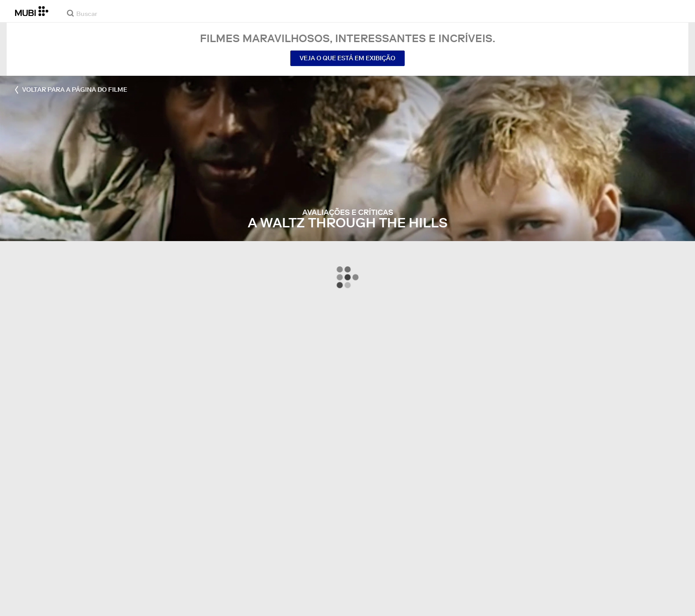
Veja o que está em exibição (347, 58)
